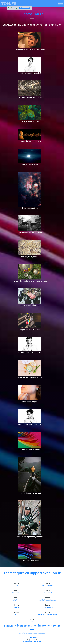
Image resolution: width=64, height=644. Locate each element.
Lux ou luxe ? (47, 593)
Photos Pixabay (32, 637)
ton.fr (9, 4)
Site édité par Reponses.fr (32, 641)
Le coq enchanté (47, 607)
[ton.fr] (61, 4)
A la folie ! (17, 600)
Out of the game (47, 585)
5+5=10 (17, 607)
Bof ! (17, 614)
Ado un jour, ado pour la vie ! (47, 614)
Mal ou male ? (17, 593)
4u (32, 622)
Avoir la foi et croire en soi (47, 600)
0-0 (17, 585)
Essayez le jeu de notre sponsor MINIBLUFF (32, 633)
